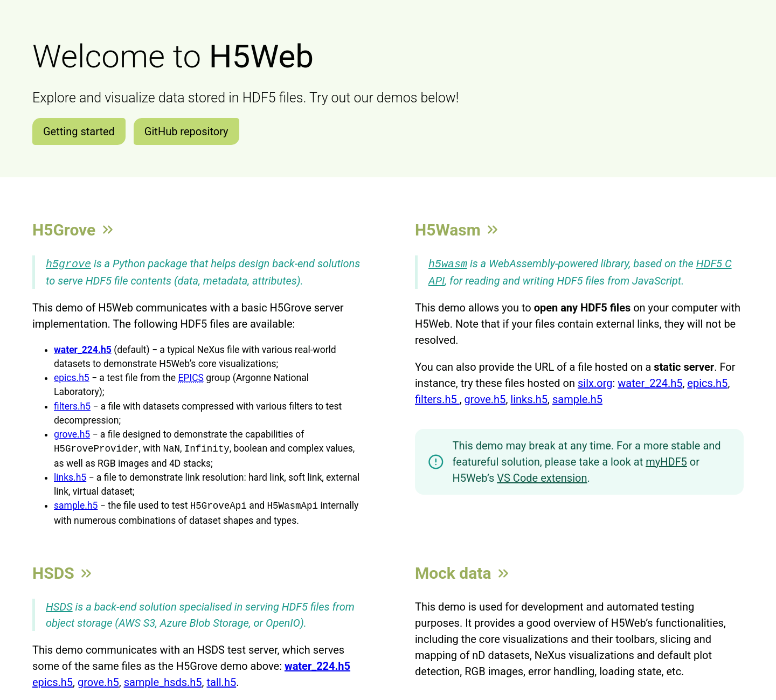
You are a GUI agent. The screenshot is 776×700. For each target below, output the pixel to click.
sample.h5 (76, 505)
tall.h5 (221, 681)
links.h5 (70, 476)
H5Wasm (458, 230)
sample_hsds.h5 (163, 681)
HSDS (63, 572)
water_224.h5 (650, 382)
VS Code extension (542, 477)
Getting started (79, 131)
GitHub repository (186, 131)
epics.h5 (72, 377)
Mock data (463, 572)
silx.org (595, 382)
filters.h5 (72, 405)
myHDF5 (666, 461)
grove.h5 (72, 433)
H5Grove (74, 230)
